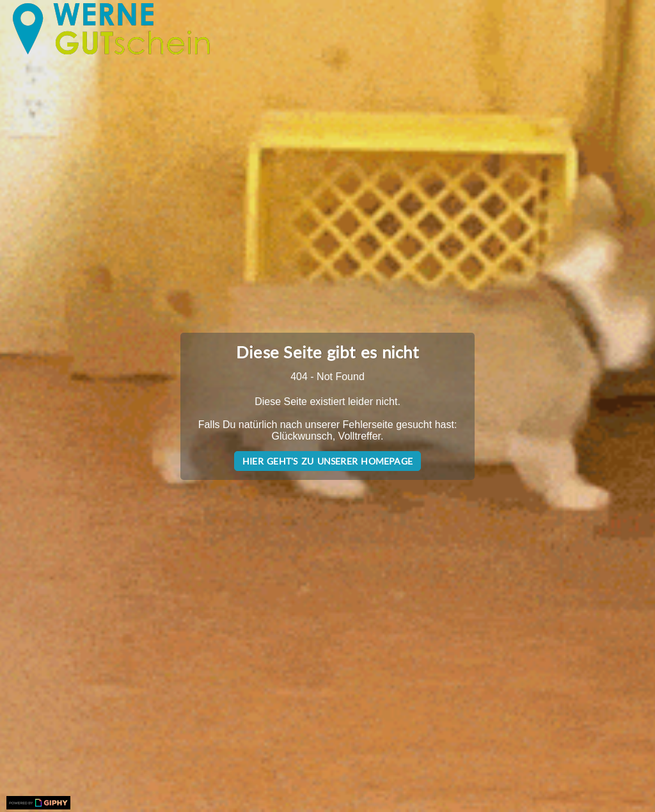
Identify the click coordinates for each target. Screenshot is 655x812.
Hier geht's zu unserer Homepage (327, 461)
